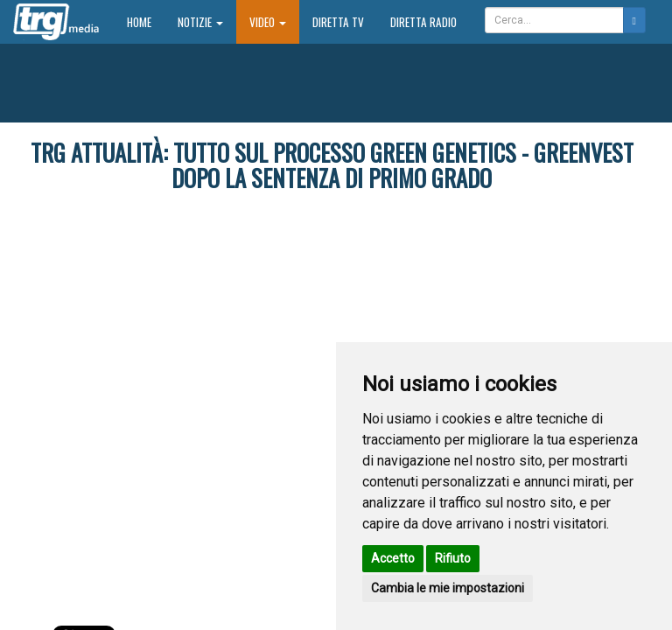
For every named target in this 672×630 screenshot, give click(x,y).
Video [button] (268, 22)
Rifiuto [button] (453, 558)
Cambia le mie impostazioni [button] (448, 588)
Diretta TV (338, 22)
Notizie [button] (200, 22)
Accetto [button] (393, 558)
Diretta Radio (423, 22)
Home (146, 21)
